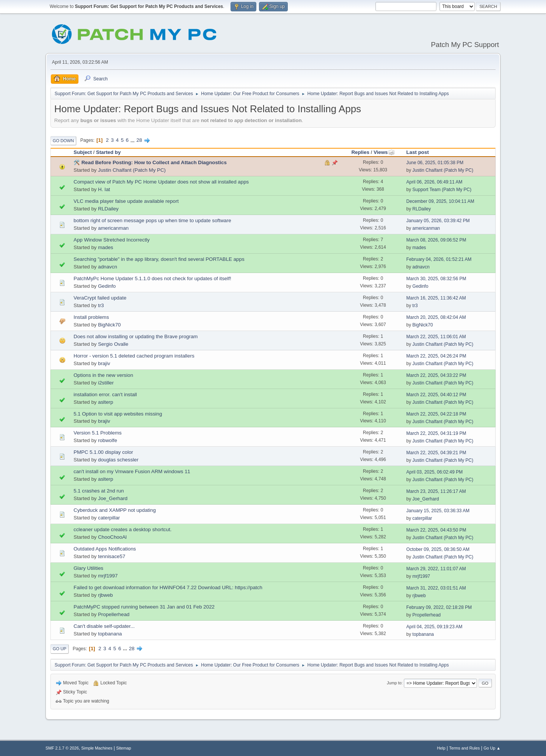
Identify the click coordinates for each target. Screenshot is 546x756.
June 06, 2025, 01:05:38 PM (435, 163)
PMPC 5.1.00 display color (103, 452)
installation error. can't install (105, 394)
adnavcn (107, 267)
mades (105, 247)
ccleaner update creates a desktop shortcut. (123, 529)
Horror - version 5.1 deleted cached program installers (134, 356)
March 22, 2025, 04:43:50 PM (436, 530)
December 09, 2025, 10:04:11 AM (440, 201)
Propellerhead (114, 614)
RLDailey (108, 209)
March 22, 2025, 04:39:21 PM (436, 453)
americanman (113, 228)
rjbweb (105, 595)
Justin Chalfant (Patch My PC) (132, 170)
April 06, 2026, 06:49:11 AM (435, 182)
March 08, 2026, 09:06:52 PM (436, 240)
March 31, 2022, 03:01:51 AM (436, 588)
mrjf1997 (108, 576)
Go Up (60, 649)
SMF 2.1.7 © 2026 (62, 748)
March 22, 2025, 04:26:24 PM (436, 356)
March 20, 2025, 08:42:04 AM (436, 317)
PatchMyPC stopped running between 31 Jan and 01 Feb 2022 (144, 607)
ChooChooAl (112, 537)
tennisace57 (111, 556)
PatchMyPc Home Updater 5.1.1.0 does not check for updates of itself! (152, 278)
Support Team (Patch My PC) (442, 190)
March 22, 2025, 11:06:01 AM (436, 337)
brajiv (104, 363)
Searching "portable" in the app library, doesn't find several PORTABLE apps (159, 259)
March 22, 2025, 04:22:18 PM (436, 414)
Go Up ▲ (492, 748)
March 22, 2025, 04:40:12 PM (436, 395)
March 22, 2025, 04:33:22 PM (436, 375)
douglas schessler (118, 460)
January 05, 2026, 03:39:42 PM (438, 221)
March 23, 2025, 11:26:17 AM (436, 491)
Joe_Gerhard (113, 498)
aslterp (105, 402)
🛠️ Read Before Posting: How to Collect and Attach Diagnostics (150, 162)
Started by (108, 152)
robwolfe (107, 440)
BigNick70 (109, 325)
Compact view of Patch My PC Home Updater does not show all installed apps (161, 182)
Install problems (91, 317)
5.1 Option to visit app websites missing (118, 414)
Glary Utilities (89, 568)
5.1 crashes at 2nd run (99, 491)
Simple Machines (97, 748)
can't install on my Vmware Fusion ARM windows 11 (132, 471)
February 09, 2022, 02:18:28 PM (439, 607)
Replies (360, 152)
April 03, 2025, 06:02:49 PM (435, 472)
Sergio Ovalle (113, 344)
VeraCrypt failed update (100, 298)
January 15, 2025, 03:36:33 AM (438, 511)
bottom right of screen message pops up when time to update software (152, 220)
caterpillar (109, 518)
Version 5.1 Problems (98, 433)
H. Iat (104, 189)
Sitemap (124, 748)
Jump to (394, 683)
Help (441, 748)
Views (384, 152)
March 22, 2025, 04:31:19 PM (436, 433)
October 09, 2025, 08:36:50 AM (438, 549)
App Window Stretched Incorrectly (112, 240)
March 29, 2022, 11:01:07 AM (436, 569)
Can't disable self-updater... (104, 626)
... (133, 140)
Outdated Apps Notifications (105, 549)
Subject (83, 152)
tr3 (101, 305)
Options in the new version (103, 375)
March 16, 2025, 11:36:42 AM (436, 298)
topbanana (110, 634)
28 (139, 140)
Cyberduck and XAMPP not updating (115, 510)
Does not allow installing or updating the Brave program (136, 336)
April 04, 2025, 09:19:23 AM (435, 627)
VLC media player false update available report (126, 201)
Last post (418, 152)
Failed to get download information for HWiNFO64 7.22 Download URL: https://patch (168, 587)
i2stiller (106, 383)
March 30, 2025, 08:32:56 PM (436, 279)
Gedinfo (107, 286)
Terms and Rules (465, 748)
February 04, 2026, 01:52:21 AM (439, 259)
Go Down (63, 141)
